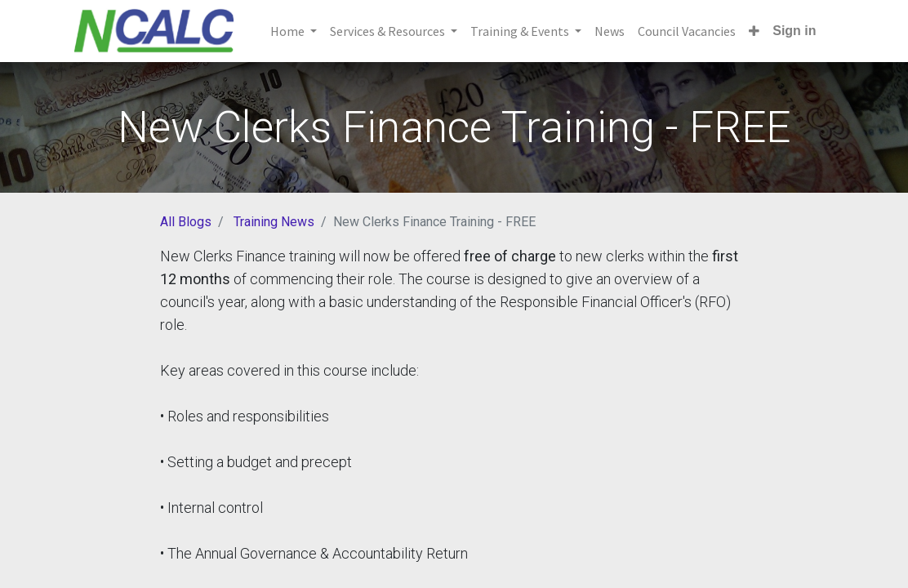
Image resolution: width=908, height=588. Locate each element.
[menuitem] (610, 31)
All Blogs (186, 222)
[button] (754, 31)
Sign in (794, 31)
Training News (274, 222)
